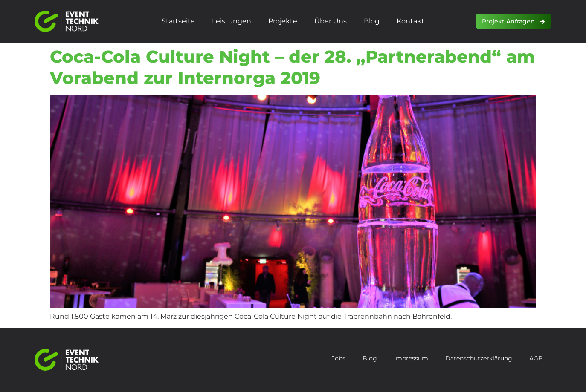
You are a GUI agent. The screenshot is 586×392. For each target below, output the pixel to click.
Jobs (339, 358)
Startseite (178, 21)
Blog (372, 21)
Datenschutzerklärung (479, 358)
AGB (536, 358)
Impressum (411, 358)
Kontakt (410, 21)
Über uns (331, 21)
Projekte (283, 21)
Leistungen (232, 21)
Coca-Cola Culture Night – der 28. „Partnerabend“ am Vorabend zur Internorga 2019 (292, 67)
